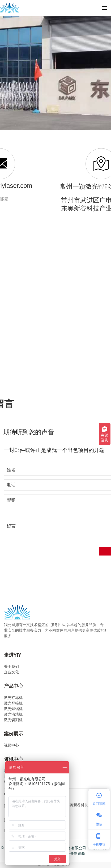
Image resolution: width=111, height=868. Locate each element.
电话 (11, 485)
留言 (11, 526)
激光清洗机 (13, 714)
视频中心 (11, 745)
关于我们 (11, 666)
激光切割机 (13, 720)
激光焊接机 (13, 703)
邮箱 (11, 500)
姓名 (11, 470)
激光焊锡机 (13, 709)
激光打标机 (13, 698)
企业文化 (11, 672)
